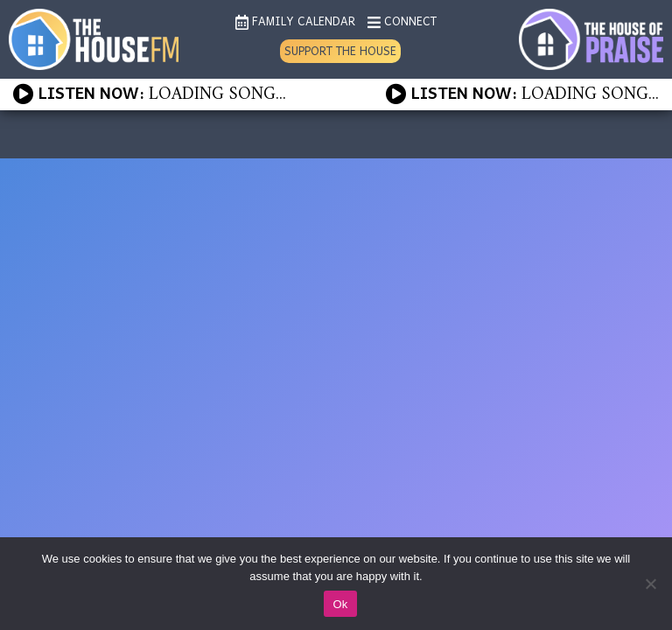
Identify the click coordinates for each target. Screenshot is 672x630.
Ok (340, 604)
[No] (650, 584)
